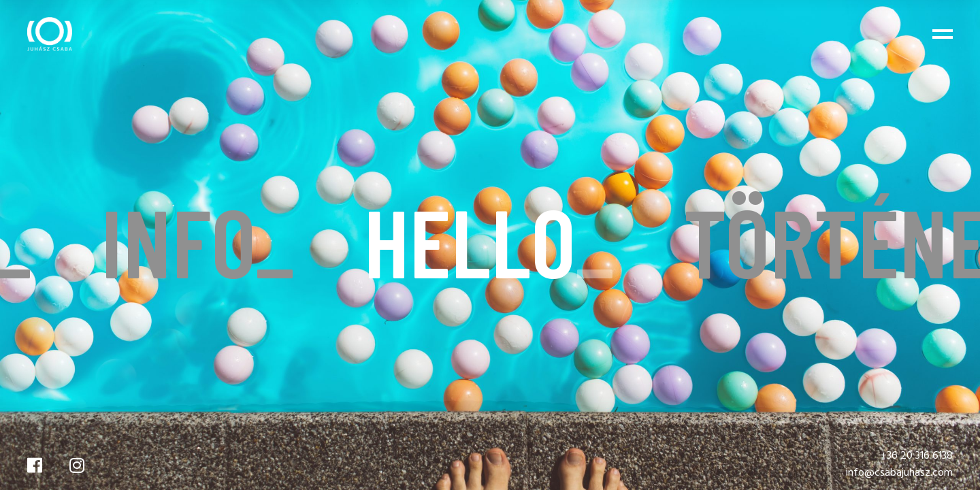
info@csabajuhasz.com (899, 473)
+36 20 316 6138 (917, 456)
